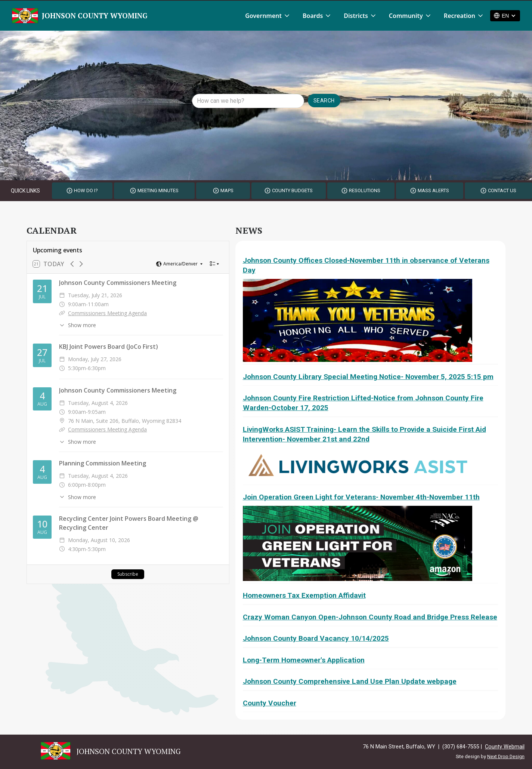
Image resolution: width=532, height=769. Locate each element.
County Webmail (505, 747)
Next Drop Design (506, 756)
